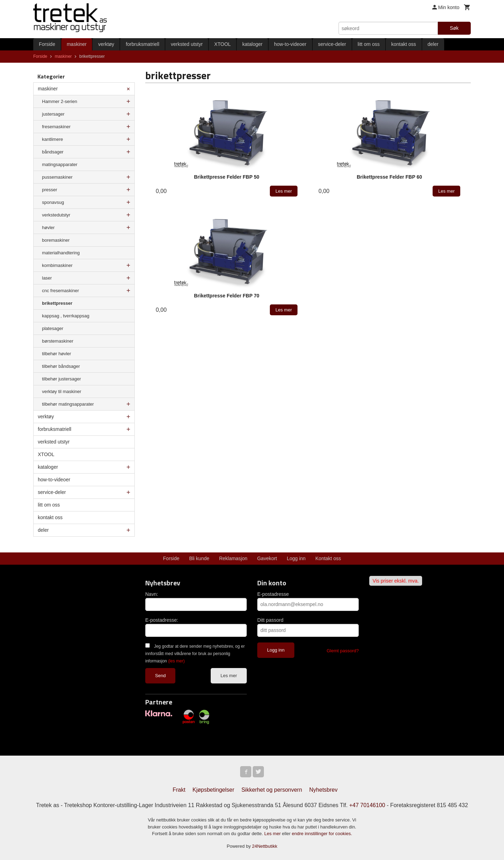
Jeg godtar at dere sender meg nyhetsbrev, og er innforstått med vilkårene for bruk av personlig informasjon (195, 654)
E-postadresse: (162, 620)
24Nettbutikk (265, 846)
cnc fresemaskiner (60, 291)
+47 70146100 (367, 805)
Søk (454, 28)
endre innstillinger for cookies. (322, 834)
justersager (53, 114)
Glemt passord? (343, 651)
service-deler (332, 44)
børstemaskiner (58, 341)
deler (433, 44)
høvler (48, 228)
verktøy (106, 44)
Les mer (229, 676)
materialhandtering (61, 253)
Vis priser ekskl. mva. (396, 581)
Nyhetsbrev (324, 790)
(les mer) (176, 661)
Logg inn (296, 558)
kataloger (252, 44)
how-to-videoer (290, 44)
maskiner (77, 44)
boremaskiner (56, 240)
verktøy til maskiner (62, 391)
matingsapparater (60, 164)
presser (50, 190)
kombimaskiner (57, 265)
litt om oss (369, 44)
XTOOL (222, 44)
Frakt (179, 790)
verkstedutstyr (56, 215)
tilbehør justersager (61, 379)
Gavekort (267, 558)
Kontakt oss (328, 558)
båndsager (53, 152)
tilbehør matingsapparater (68, 404)
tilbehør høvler (57, 354)
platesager (53, 328)
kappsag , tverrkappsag (66, 316)
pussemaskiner (57, 177)
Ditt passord (270, 620)
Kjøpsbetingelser (213, 790)
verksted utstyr (187, 44)
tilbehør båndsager (61, 366)
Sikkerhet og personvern (272, 790)
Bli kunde (199, 558)
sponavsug (53, 202)
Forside (47, 44)
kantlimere (52, 139)
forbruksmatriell (142, 44)
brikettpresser (57, 303)
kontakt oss (404, 44)
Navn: (152, 594)
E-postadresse (273, 594)
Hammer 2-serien (59, 101)
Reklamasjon (233, 558)
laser (47, 278)
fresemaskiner (56, 127)
